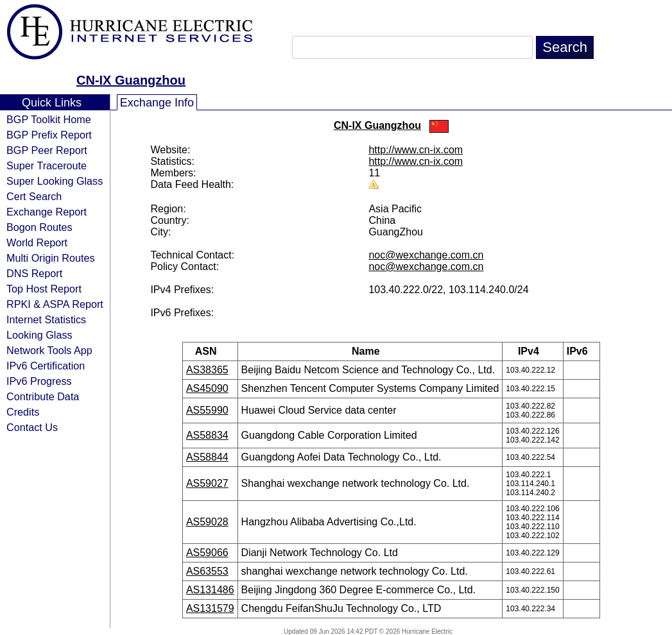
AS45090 (207, 388)
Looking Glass (39, 335)
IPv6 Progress (39, 381)
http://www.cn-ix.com (416, 150)
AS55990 (207, 410)
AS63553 (207, 571)
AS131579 (210, 608)
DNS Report (34, 273)
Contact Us (32, 427)
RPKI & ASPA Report (55, 304)
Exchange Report (47, 212)
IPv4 (533, 351)
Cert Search (34, 196)
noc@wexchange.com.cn (426, 255)
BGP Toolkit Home (49, 119)
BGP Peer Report (47, 150)
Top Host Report (44, 289)
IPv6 (582, 351)
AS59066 (207, 553)
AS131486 (210, 590)
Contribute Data (43, 396)
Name (370, 351)
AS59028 (207, 522)
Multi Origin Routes (51, 258)
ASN (210, 351)
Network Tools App (49, 350)
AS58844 (207, 457)
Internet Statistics (46, 319)
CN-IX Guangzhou (131, 80)
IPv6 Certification (46, 366)
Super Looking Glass (55, 181)
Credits (23, 412)
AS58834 (207, 435)
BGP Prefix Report (49, 135)
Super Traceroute (47, 165)
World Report (37, 242)
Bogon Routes (39, 227)
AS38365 (207, 370)
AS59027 (207, 483)
